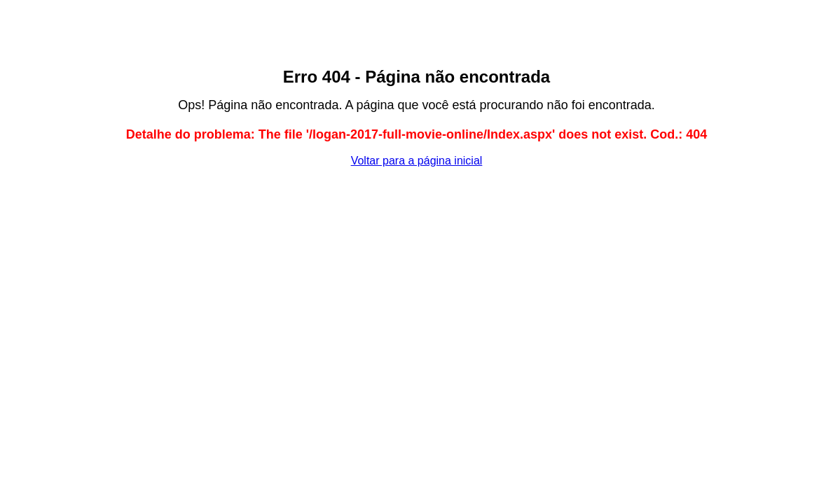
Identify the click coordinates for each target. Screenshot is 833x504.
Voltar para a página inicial (417, 161)
